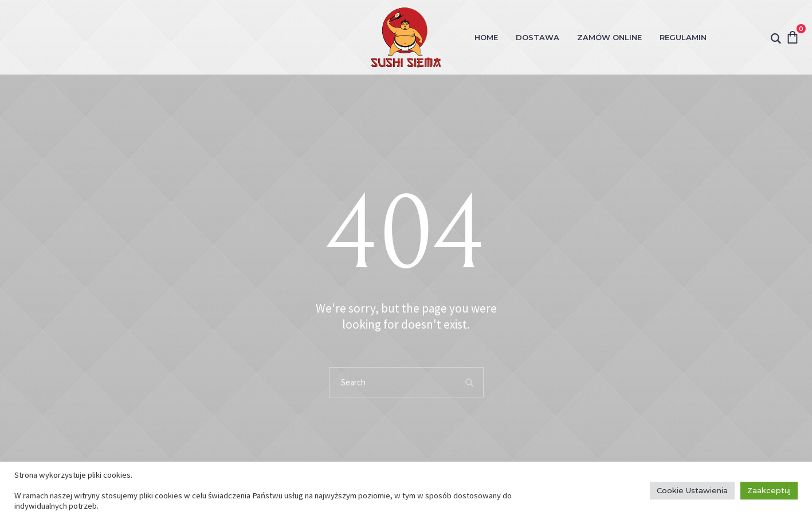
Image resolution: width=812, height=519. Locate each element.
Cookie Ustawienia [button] (692, 490)
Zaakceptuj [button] (769, 490)
